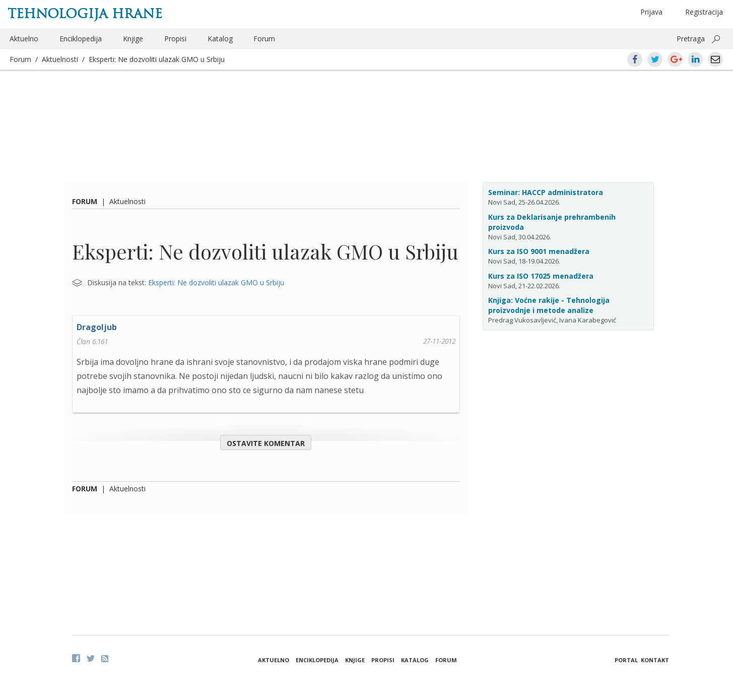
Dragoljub (97, 327)
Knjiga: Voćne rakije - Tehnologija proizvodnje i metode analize (549, 305)
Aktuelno (24, 39)
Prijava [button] (651, 12)
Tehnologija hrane (85, 14)
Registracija (704, 12)
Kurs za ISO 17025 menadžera (541, 276)
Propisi (175, 39)
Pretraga (691, 39)
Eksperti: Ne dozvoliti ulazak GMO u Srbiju (157, 59)
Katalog (220, 39)
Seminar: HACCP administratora (546, 192)
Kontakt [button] (655, 660)
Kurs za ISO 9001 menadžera (539, 251)
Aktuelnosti (60, 59)
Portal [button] (626, 660)
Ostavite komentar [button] (266, 443)
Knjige (133, 39)
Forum (264, 39)
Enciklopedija (81, 39)
